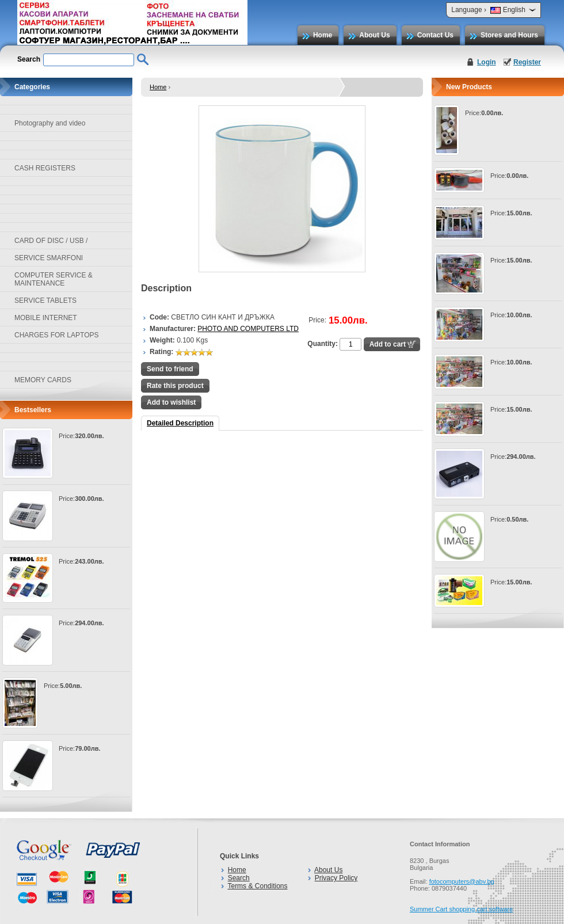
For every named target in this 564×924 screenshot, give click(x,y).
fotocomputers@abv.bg (462, 881)
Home (323, 35)
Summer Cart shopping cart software (461, 909)
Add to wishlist (171, 402)
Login (487, 62)
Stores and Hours (509, 35)
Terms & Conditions (257, 886)
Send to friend (170, 369)
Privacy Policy (336, 878)
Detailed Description (180, 423)
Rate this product (175, 386)
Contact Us (435, 35)
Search (239, 878)
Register (527, 62)
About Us (374, 35)
